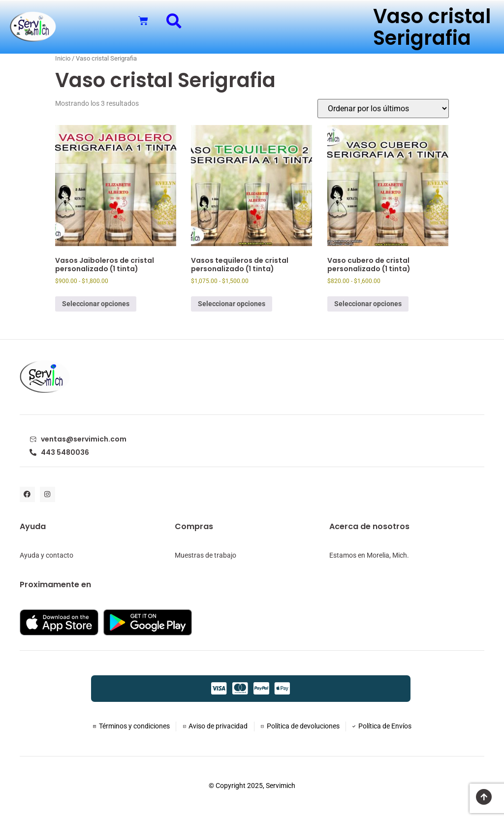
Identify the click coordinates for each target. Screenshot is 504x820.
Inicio (63, 58)
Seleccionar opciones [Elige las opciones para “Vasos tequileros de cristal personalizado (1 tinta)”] (232, 304)
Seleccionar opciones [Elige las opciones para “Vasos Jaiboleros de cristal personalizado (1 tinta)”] (96, 304)
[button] (174, 21)
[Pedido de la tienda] (383, 109)
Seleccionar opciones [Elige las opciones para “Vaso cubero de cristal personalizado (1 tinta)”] (368, 304)
